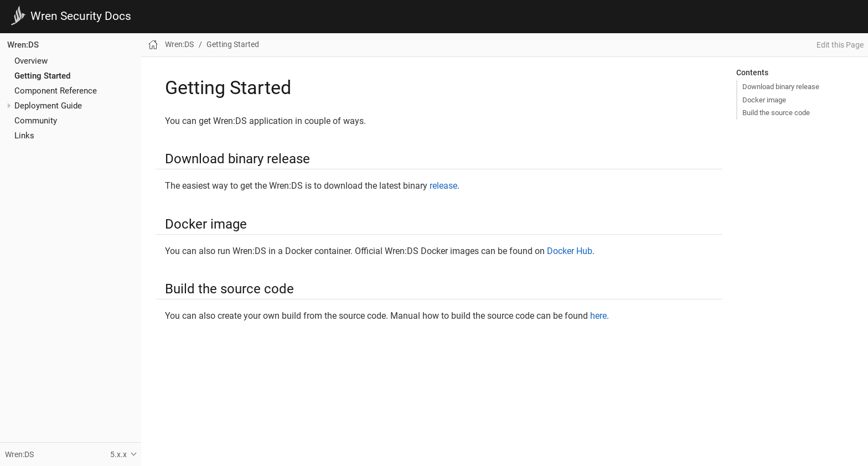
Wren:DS (23, 45)
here (598, 316)
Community (36, 121)
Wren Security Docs (81, 16)
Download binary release (781, 87)
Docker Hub (570, 251)
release (443, 186)
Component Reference (56, 91)
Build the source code (776, 113)
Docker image (764, 100)
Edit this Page (840, 45)
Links (24, 136)
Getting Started (42, 76)
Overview (31, 61)
